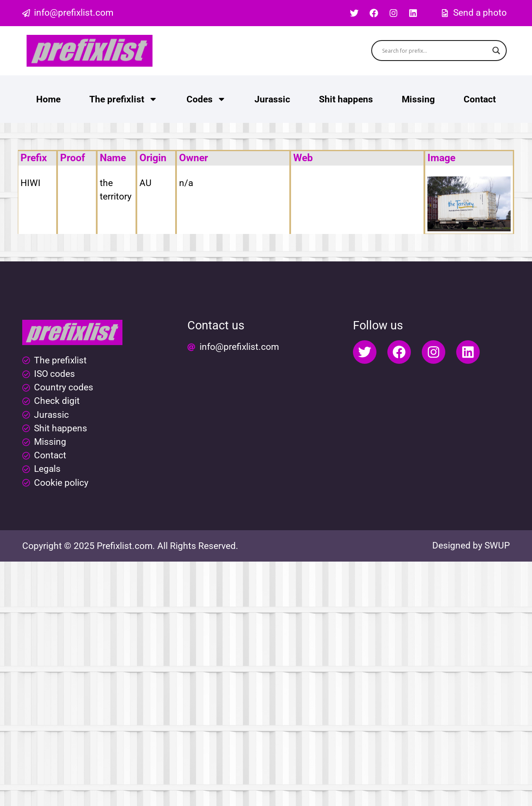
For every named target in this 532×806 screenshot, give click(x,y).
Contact (480, 99)
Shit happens (346, 99)
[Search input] (435, 51)
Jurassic (272, 99)
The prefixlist (124, 99)
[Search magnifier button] (496, 51)
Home (48, 99)
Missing (418, 99)
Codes (206, 99)
